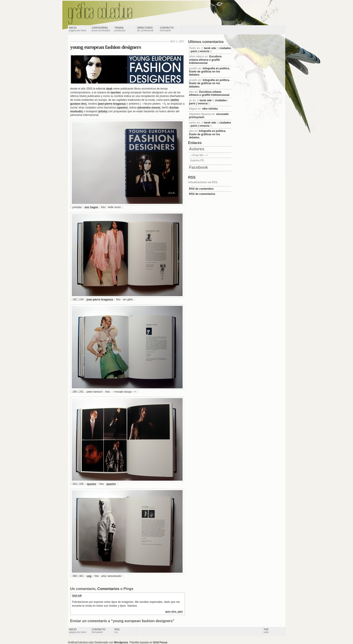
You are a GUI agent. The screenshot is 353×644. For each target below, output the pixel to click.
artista (103, 111)
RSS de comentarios (202, 194)
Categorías (101, 29)
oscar (77, 596)
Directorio (145, 29)
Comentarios (108, 589)
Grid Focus (160, 642)
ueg (89, 576)
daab (109, 89)
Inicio (78, 29)
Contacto (167, 29)
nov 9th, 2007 (174, 612)
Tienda (120, 29)
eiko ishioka (210, 109)
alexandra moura (149, 108)
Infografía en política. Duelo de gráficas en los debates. (209, 72)
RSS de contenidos (201, 189)
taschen (116, 92)
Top (266, 631)
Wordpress (121, 642)
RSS (117, 631)
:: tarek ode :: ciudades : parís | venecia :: (210, 50)
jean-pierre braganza (112, 104)
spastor (122, 108)
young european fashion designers (106, 47)
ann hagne (91, 207)
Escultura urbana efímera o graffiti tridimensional (205, 60)
